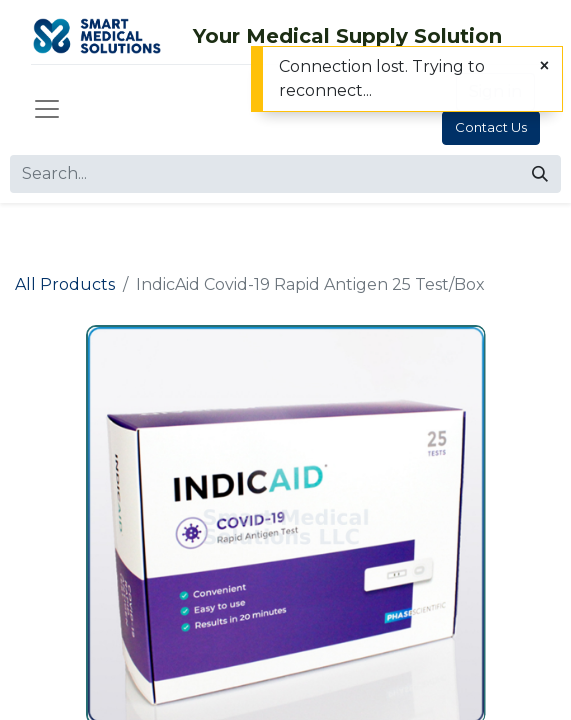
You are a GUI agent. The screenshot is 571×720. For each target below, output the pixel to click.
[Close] (544, 66)
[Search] (540, 174)
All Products (65, 284)
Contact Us (491, 127)
